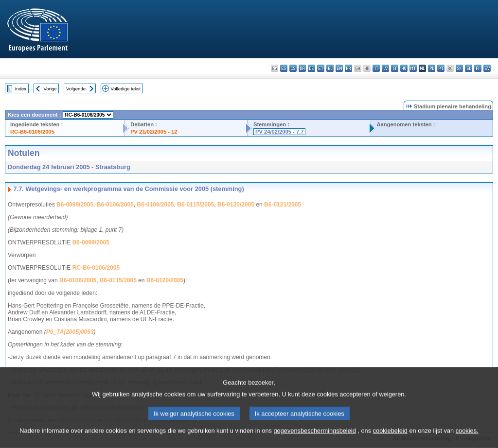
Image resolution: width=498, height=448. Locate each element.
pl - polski (432, 68)
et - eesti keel (321, 68)
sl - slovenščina (469, 68)
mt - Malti (413, 68)
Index (21, 89)
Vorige (50, 89)
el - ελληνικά (330, 68)
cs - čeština (293, 68)
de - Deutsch (311, 68)
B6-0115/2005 (196, 205)
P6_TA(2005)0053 (70, 332)
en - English (339, 68)
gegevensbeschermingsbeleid (314, 437)
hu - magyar (404, 68)
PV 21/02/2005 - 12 (154, 132)
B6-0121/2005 (283, 205)
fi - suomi (478, 68)
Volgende (76, 89)
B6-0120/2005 (236, 205)
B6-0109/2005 (156, 205)
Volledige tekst (125, 89)
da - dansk (302, 68)
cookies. (467, 437)
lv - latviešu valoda (385, 68)
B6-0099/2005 (75, 205)
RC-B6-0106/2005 (32, 132)
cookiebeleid (390, 437)
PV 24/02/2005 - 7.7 (280, 132)
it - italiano (376, 68)
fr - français (348, 68)
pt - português (441, 68)
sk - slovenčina (459, 68)
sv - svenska (487, 68)
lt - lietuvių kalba (395, 68)
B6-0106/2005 (115, 205)
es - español (284, 68)
